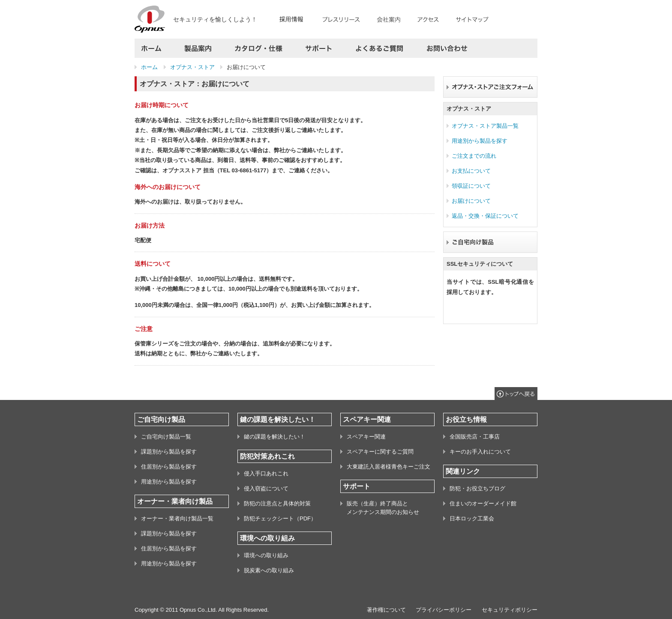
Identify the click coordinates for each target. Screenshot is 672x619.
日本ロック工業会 (472, 518)
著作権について (386, 610)
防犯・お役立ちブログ (477, 488)
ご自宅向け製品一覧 (166, 437)
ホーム (154, 48)
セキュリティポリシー (510, 610)
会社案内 (388, 18)
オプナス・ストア (192, 67)
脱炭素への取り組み (269, 570)
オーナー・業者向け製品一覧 (177, 518)
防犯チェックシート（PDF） (280, 518)
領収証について (471, 186)
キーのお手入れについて (480, 452)
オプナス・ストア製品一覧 (485, 126)
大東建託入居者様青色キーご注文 (388, 467)
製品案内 (198, 48)
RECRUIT (295, 18)
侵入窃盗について (266, 488)
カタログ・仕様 (259, 48)
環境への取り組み (266, 555)
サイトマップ (469, 18)
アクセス (428, 18)
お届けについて (471, 201)
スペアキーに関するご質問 (380, 452)
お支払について (471, 171)
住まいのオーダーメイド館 (483, 503)
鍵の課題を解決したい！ (274, 437)
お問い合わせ (444, 48)
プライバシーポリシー (444, 610)
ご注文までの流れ (474, 156)
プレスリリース (344, 18)
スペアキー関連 (366, 437)
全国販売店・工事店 (475, 437)
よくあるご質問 (379, 48)
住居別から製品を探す (169, 467)
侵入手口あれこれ (266, 473)
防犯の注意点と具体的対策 (277, 503)
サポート (319, 48)
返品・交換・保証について (485, 216)
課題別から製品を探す (169, 452)
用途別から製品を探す (480, 141)
